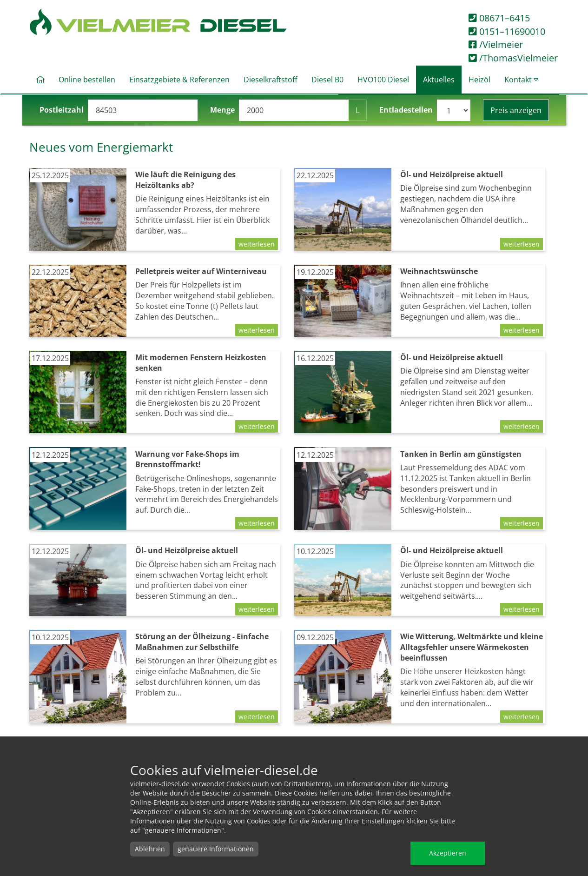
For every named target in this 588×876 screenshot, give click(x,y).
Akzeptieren (448, 853)
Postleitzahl (62, 110)
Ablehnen (150, 849)
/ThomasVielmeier (513, 58)
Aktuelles (439, 80)
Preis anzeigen (516, 110)
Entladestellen (406, 110)
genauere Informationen (216, 849)
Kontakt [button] (521, 80)
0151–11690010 (507, 31)
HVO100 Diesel (383, 80)
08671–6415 (499, 18)
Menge (222, 110)
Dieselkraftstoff (271, 80)
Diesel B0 (327, 80)
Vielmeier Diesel (158, 22)
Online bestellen (87, 80)
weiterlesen (257, 244)
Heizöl (479, 80)
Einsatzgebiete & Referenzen (179, 80)
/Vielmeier (496, 44)
